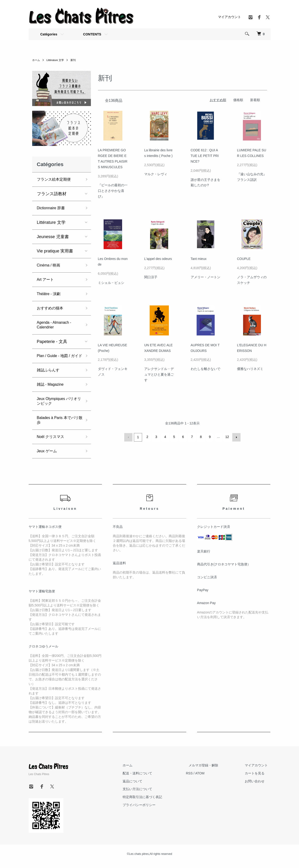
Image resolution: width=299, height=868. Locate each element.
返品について (146, 786)
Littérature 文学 (57, 60)
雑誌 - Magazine (52, 389)
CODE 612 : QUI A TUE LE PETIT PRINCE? (205, 156)
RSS (200, 778)
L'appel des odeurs (158, 259)
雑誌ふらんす (50, 375)
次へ (236, 437)
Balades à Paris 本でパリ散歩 (59, 425)
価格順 (238, 100)
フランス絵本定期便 (56, 179)
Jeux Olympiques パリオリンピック (58, 406)
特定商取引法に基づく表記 (156, 802)
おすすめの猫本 (52, 308)
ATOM (211, 778)
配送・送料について (151, 778)
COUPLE (244, 259)
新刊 (76, 60)
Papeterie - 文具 (52, 342)
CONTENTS (92, 34)
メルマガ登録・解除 (212, 770)
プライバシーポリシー (153, 810)
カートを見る (257, 778)
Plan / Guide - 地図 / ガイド (58, 358)
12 (227, 437)
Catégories (49, 34)
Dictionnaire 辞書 (53, 208)
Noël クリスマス (52, 442)
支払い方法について (151, 794)
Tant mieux (199, 259)
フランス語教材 (52, 194)
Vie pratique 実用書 (55, 251)
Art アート (47, 280)
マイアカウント (229, 17)
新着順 (255, 100)
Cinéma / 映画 (50, 265)
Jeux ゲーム (48, 456)
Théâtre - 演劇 (50, 294)
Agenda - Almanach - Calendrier (57, 325)
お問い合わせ (257, 786)
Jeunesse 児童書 (53, 237)
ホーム (36, 60)
